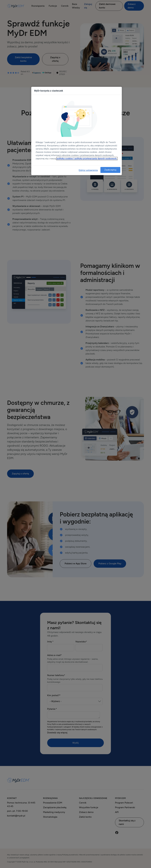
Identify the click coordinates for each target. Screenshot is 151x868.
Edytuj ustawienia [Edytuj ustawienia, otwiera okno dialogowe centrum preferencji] (88, 170)
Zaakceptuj (110, 170)
